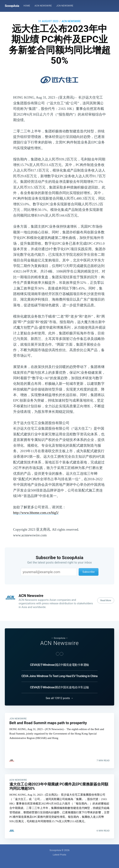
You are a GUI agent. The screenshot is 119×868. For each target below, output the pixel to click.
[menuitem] (27, 6)
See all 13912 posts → (60, 698)
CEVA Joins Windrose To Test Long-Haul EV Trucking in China (59, 676)
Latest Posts (59, 855)
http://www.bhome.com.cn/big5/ (36, 513)
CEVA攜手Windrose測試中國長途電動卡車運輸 (59, 665)
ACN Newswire (43, 6)
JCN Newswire (65, 6)
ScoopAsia (12, 6)
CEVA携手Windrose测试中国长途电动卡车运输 (59, 687)
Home (27, 6)
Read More (106, 600)
